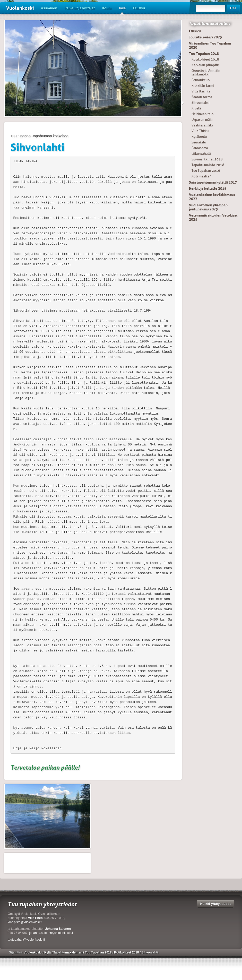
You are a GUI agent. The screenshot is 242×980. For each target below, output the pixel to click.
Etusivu (139, 8)
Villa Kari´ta (201, 91)
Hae (233, 8)
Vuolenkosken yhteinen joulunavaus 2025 (208, 207)
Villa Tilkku (200, 131)
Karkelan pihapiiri (205, 65)
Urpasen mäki (202, 120)
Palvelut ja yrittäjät (80, 8)
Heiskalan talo (203, 114)
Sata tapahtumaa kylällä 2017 (213, 182)
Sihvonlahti (201, 103)
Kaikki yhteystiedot (216, 904)
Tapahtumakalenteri (209, 23)
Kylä (122, 10)
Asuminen (49, 8)
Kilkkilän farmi (203, 86)
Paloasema (200, 148)
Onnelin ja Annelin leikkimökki (206, 72)
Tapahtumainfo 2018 (208, 165)
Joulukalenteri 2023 (205, 37)
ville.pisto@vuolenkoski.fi (25, 922)
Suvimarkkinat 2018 (207, 159)
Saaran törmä (202, 97)
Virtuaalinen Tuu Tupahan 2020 (210, 45)
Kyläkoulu (199, 137)
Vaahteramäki (202, 125)
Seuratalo (199, 142)
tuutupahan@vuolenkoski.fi (26, 940)
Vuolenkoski (20, 8)
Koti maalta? (201, 176)
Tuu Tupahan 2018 (204, 54)
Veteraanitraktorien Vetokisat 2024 (213, 217)
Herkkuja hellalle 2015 (208, 188)
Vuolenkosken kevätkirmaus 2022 (212, 197)
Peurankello (201, 80)
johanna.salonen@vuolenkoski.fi (51, 933)
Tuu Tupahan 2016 (206, 171)
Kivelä (196, 108)
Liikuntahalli (201, 154)
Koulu (107, 8)
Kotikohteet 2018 (205, 59)
